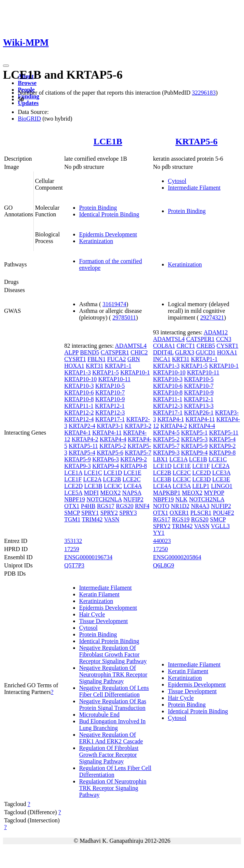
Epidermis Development (108, 234)
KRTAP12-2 (79, 412)
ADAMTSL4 (131, 346)
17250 (160, 549)
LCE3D (202, 479)
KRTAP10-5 (110, 386)
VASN (112, 519)
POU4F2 (223, 513)
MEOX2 (110, 493)
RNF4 (142, 506)
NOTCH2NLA (104, 499)
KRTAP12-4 (79, 419)
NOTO (161, 506)
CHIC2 (139, 352)
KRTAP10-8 (79, 399)
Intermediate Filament (194, 188)
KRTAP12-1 (110, 406)
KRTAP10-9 (110, 399)
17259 (72, 549)
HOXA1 (74, 366)
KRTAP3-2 (138, 426)
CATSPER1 (115, 352)
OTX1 (72, 506)
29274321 (212, 317)
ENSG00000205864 (177, 557)
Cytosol (177, 181)
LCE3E (221, 479)
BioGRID (29, 119)
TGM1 (72, 519)
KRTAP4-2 (85, 439)
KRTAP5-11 (83, 446)
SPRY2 (109, 513)
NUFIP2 (133, 499)
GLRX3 (185, 352)
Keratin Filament (99, 594)
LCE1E (132, 473)
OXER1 (179, 513)
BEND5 (90, 352)
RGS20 (125, 506)
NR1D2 (180, 506)
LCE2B (112, 479)
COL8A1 (164, 346)
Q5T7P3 (74, 565)
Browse (27, 83)
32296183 (204, 93)
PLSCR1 (201, 513)
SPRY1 (90, 513)
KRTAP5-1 (195, 433)
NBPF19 (75, 499)
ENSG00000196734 (88, 557)
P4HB (88, 506)
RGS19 (181, 519)
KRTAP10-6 (79, 392)
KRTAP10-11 (114, 379)
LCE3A (222, 473)
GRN (134, 359)
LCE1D (113, 473)
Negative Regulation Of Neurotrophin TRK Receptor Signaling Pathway (113, 674)
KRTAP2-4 (82, 426)
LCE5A (73, 493)
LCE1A (73, 473)
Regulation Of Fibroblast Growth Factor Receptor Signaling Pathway (109, 755)
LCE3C (113, 486)
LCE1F (73, 479)
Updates (28, 103)
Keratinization (96, 241)
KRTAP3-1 (110, 426)
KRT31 (95, 366)
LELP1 (201, 486)
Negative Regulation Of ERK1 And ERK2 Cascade (111, 738)
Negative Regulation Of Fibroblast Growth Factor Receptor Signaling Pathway (113, 654)
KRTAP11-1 (79, 406)
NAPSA (132, 493)
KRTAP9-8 (134, 466)
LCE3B (93, 486)
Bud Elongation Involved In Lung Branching (112, 725)
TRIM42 (92, 519)
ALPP (71, 352)
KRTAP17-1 (110, 419)
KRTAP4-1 (78, 433)
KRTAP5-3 (195, 439)
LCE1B (108, 141)
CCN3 (224, 339)
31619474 (114, 304)
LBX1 (160, 459)
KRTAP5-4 (82, 453)
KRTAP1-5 (105, 372)
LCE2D (74, 486)
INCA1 (162, 359)
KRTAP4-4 (113, 439)
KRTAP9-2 (134, 459)
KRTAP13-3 (199, 406)
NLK (181, 499)
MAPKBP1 (167, 493)
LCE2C (132, 479)
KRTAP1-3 (78, 372)
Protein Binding (98, 208)
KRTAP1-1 (118, 366)
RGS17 (106, 506)
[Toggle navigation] (6, 66)
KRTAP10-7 (110, 392)
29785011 (124, 317)
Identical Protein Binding (109, 214)
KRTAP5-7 (138, 453)
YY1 (159, 533)
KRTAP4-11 (107, 433)
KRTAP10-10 (81, 379)
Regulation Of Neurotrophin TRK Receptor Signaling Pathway (113, 788)
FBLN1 (97, 359)
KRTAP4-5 (166, 433)
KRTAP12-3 (110, 412)
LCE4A (132, 486)
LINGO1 (222, 486)
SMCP (72, 513)
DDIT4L (163, 352)
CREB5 (206, 346)
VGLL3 (220, 526)
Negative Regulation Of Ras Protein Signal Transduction (113, 705)
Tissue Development (103, 621)
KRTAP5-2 (113, 446)
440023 (162, 541)
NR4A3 (200, 506)
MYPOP (214, 493)
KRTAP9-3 (78, 466)
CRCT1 (186, 346)
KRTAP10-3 (79, 386)
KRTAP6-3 (105, 459)
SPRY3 (128, 513)
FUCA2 (116, 359)
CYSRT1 (75, 359)
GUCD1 (206, 352)
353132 (73, 541)
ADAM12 (216, 332)
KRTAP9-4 (105, 466)
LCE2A (92, 479)
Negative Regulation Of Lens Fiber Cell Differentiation (114, 691)
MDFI (91, 493)
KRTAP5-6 (196, 141)
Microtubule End (99, 715)
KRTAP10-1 (135, 372)
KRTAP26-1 (199, 412)
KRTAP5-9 (78, 459)
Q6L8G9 (164, 565)
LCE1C (93, 473)
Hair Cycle (92, 614)
